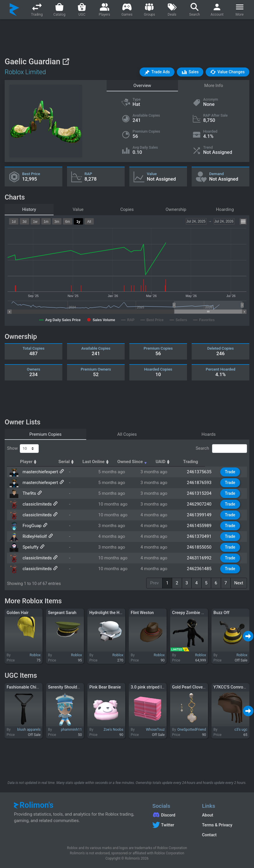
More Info (214, 86)
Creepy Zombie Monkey (194, 613)
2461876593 (202, 483)
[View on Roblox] (66, 62)
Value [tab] (78, 209)
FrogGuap (31, 526)
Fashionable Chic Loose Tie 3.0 (36, 687)
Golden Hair (18, 613)
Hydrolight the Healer (109, 613)
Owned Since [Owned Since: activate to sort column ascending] (161, 462)
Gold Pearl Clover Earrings (196, 687)
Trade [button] (231, 472)
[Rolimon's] (14, 10)
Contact (209, 835)
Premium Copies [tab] (45, 434)
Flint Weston (142, 613)
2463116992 (202, 558)
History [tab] (29, 209)
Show (23, 449)
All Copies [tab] (127, 434)
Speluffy (30, 547)
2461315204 (202, 493)
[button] (157, 72)
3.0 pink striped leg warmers (157, 687)
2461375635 (202, 472)
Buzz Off (222, 613)
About (208, 815)
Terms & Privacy (217, 825)
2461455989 (202, 526)
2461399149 (202, 515)
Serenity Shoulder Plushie (72, 687)
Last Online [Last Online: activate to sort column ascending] (120, 462)
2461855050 (202, 547)
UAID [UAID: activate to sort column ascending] (197, 462)
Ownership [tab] (176, 209)
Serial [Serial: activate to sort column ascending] (86, 462)
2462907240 (202, 504)
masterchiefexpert (40, 472)
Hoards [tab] (209, 434)
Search (221, 449)
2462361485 (202, 569)
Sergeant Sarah (62, 613)
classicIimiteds (36, 504)
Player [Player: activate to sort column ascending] (31, 462)
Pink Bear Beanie (105, 687)
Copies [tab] (127, 209)
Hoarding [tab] (225, 209)
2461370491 (202, 536)
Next (239, 583)
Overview (142, 86)
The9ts (29, 493)
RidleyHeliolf (34, 536)
